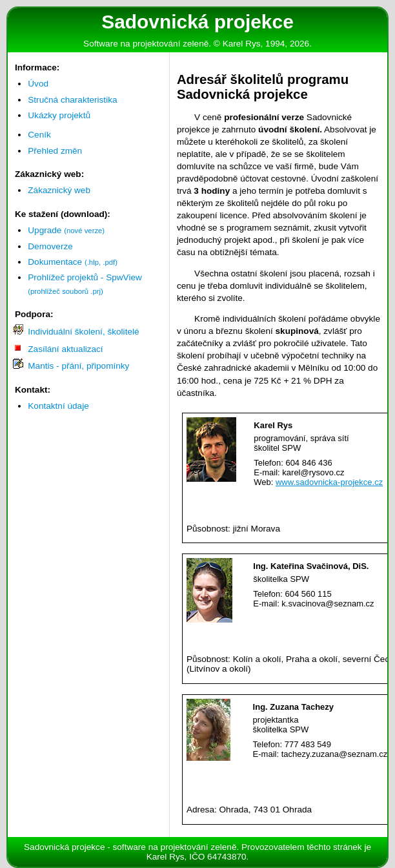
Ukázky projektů (59, 115)
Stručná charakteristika (72, 100)
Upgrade (66, 230)
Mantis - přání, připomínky (78, 366)
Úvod (38, 84)
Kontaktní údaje (58, 406)
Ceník (39, 135)
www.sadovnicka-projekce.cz (329, 482)
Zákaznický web (59, 190)
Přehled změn (55, 151)
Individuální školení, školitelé (83, 332)
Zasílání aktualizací (65, 349)
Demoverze (50, 246)
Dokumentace (73, 262)
